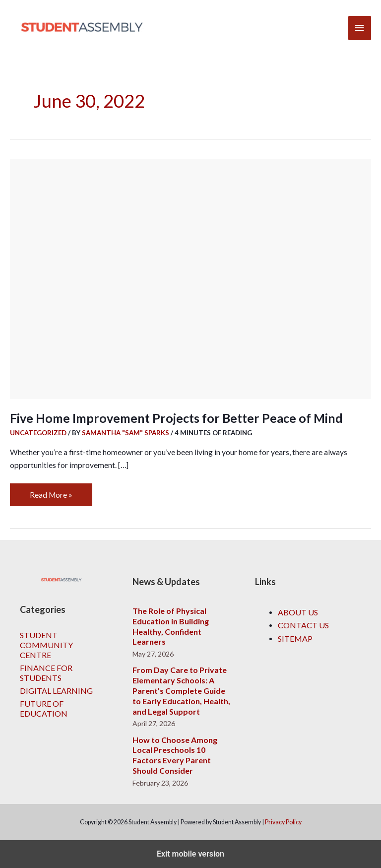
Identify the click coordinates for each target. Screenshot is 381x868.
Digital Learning (56, 691)
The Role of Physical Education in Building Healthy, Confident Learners (171, 626)
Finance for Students (46, 673)
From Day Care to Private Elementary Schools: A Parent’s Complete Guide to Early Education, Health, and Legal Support (181, 690)
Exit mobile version (190, 854)
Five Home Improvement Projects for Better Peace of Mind (176, 418)
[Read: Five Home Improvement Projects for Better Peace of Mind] (190, 278)
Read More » (52, 491)
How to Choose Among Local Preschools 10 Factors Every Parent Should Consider (175, 755)
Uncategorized (38, 433)
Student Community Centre (46, 645)
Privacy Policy (283, 822)
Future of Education (44, 708)
